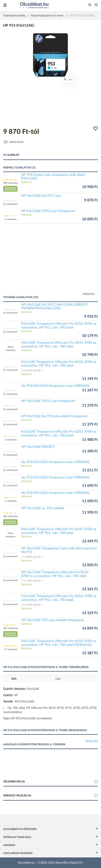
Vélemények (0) (50, 782)
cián (58, 679)
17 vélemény (11, 649)
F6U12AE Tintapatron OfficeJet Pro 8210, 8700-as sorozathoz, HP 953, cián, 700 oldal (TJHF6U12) (59, 643)
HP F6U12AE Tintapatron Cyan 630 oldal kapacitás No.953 (59, 550)
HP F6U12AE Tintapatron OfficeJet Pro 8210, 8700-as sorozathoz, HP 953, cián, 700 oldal (55, 574)
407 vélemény (11, 628)
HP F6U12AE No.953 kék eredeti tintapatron (54, 416)
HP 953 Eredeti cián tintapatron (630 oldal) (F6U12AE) (53, 177)
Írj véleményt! (11, 204)
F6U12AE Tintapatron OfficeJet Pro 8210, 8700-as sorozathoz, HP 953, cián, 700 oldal (59, 326)
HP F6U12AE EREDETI (38, 447)
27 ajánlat (11, 155)
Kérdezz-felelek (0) (50, 795)
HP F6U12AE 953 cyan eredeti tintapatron (53, 620)
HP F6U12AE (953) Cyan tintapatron (48, 211)
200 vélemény (11, 183)
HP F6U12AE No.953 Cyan (41, 196)
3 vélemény (11, 219)
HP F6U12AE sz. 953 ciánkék (43, 508)
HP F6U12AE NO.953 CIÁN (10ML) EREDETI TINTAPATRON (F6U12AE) (54, 307)
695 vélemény (11, 516)
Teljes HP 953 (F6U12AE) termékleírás (28, 719)
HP (16, 695)
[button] (95, 5)
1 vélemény (11, 440)
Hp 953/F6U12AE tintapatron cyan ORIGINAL (55, 386)
